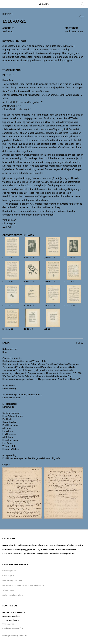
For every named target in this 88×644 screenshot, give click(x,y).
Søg (82, 4)
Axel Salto (8, 32)
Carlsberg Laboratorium (12, 595)
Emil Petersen (9, 434)
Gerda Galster (9, 422)
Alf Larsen (7, 428)
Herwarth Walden (11, 449)
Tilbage (82, 17)
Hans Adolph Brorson (13, 416)
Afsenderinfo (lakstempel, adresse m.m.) (22, 395)
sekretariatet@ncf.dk (14, 628)
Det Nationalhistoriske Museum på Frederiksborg (23, 586)
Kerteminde (8, 407)
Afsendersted (9, 386)
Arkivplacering (9, 456)
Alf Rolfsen (8, 437)
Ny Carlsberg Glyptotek (12, 581)
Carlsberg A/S (8, 576)
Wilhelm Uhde (9, 446)
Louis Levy (8, 431)
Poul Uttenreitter (74, 32)
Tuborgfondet (8, 590)
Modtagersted (9, 404)
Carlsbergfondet (9, 571)
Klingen (44, 5)
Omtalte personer (11, 413)
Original (6, 465)
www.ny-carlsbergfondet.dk (15, 636)
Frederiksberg (9, 389)
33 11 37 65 (9, 624)
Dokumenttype (10, 349)
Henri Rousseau (10, 440)
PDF (78, 343)
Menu (6, 4)
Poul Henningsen (11, 425)
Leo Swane (8, 443)
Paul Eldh (7, 419)
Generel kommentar (12, 358)
